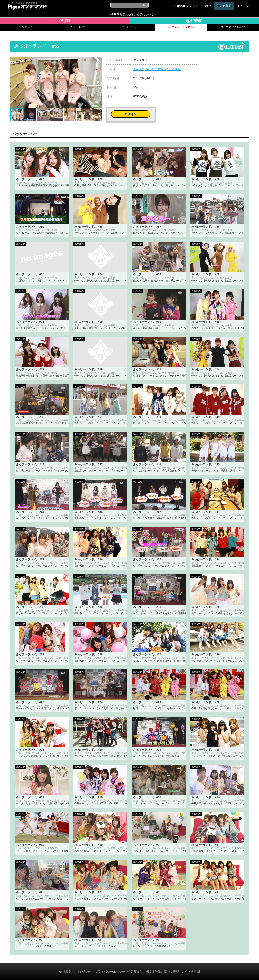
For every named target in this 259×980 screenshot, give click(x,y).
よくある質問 (191, 971)
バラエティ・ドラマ (181, 27)
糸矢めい (160, 69)
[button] (98, 60)
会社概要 (65, 971)
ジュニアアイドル (233, 27)
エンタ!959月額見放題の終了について (129, 14)
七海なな (139, 69)
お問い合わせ (83, 971)
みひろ (150, 69)
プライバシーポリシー (110, 971)
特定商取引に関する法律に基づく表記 (153, 971)
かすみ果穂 (174, 69)
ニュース (78, 27)
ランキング (26, 27)
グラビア (129, 27)
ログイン (225, 62)
